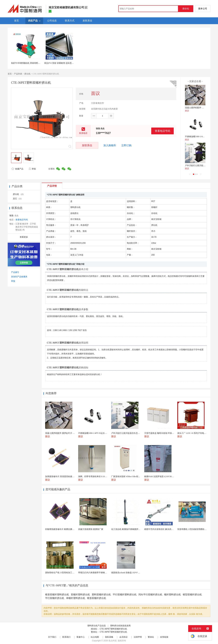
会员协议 (123, 637)
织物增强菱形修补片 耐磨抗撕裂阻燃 (62, 529)
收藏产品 (17, 169)
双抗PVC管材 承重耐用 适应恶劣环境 (61, 63)
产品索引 (15, 272)
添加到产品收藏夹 (19, 277)
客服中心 (81, 637)
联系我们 (66, 637)
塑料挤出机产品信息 (97, 626)
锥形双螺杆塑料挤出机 (57, 595)
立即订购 (126, 145)
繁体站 (151, 637)
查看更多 (24, 237)
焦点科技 (113, 641)
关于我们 (52, 637)
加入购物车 (110, 145)
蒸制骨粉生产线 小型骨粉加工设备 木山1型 (65, 573)
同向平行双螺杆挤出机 (150, 595)
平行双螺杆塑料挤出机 (125, 595)
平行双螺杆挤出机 (55, 598)
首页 (10, 74)
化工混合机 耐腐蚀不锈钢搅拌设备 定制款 (130, 529)
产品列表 (18, 74)
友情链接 (164, 637)
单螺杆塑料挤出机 (76, 598)
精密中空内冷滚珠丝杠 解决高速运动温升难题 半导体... (169, 529)
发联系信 (87, 145)
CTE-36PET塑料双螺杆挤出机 (113, 629)
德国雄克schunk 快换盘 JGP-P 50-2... (127, 573)
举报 (32, 169)
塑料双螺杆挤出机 (101, 595)
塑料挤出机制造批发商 (120, 626)
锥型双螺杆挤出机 (192, 595)
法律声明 (138, 637)
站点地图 (95, 637)
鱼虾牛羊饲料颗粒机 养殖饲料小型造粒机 (30, 63)
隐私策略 (109, 637)
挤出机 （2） (19, 194)
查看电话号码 (162, 131)
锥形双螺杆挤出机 (97, 598)
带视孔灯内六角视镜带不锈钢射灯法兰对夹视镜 (100, 573)
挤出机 (27, 74)
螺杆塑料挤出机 (173, 595)
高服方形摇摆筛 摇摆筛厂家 (91, 529)
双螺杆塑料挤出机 (80, 595)
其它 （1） (18, 199)
